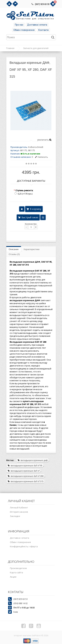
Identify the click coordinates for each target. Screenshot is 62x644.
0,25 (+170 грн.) (25, 194)
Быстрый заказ (30, 217)
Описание (14, 249)
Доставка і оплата (37, 25)
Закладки (15, 516)
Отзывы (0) (14, 254)
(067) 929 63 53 (42, 4)
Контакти (43, 30)
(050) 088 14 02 (21, 603)
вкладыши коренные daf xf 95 (25, 465)
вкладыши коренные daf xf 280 (25, 476)
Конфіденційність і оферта (24, 546)
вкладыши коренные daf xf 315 (25, 481)
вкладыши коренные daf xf (23, 471)
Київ (16, 612)
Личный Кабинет (19, 508)
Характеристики (31, 249)
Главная (10, 48)
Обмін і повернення (24, 30)
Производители (18, 568)
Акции (13, 577)
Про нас (19, 25)
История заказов (19, 512)
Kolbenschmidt (36, 147)
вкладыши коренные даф (32, 460)
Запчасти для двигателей (36, 48)
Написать (41, 157)
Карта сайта (16, 572)
